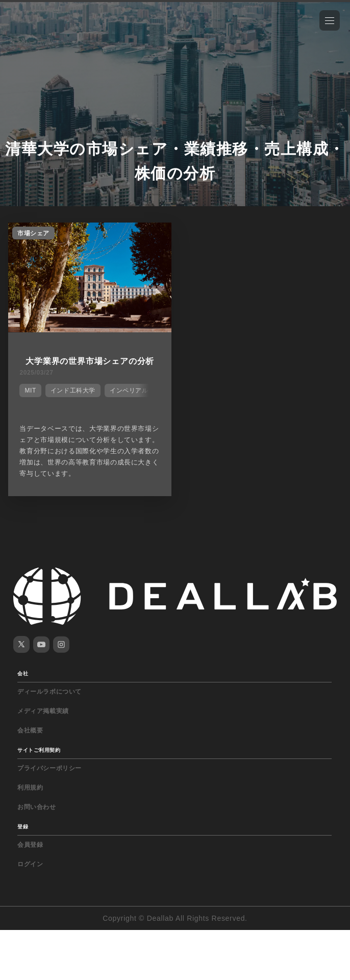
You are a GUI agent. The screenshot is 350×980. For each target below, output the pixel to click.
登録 (23, 827)
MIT (30, 390)
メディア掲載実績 (43, 711)
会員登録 (30, 845)
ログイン (30, 864)
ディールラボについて (49, 692)
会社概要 (30, 730)
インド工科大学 (73, 390)
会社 (23, 673)
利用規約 (30, 788)
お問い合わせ (37, 807)
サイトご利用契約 (39, 750)
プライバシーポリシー (49, 768)
